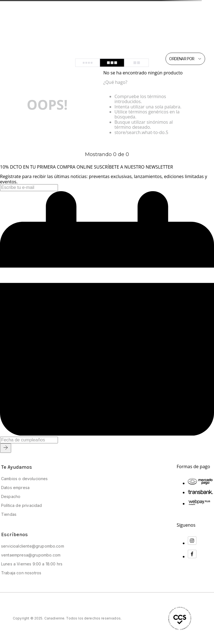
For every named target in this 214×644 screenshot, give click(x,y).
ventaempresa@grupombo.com (31, 555)
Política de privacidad (22, 505)
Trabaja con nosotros (21, 573)
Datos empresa (15, 488)
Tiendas (9, 514)
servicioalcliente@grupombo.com (33, 546)
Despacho (11, 496)
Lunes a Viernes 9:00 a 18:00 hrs (32, 564)
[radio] (87, 63)
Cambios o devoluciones (25, 479)
